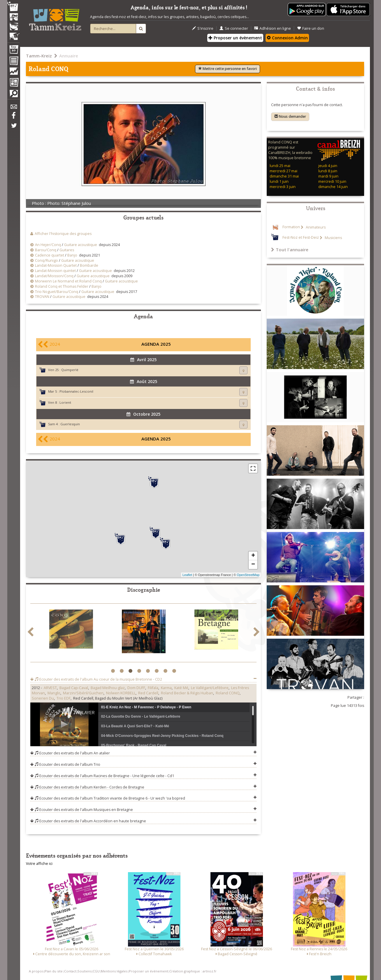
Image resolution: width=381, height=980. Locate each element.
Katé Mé (181, 688)
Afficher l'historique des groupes (63, 234)
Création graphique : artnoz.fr (193, 971)
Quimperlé (70, 370)
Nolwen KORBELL (121, 693)
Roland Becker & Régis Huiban (187, 693)
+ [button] (253, 556)
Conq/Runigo (46, 260)
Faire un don (311, 28)
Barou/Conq (46, 250)
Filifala (153, 688)
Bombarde (89, 265)
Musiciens (333, 238)
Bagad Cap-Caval (74, 688)
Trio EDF (64, 698)
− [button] (253, 565)
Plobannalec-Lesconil (76, 391)
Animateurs (315, 227)
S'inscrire (203, 28)
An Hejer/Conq (48, 245)
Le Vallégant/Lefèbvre (210, 688)
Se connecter (234, 28)
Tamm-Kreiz (39, 56)
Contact (70, 971)
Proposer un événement (149, 971)
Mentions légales (114, 971)
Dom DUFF (136, 688)
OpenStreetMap (248, 575)
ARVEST (50, 688)
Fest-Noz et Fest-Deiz (301, 238)
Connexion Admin (287, 38)
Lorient (65, 402)
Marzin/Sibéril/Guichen (83, 693)
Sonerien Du (43, 698)
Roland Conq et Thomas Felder (62, 286)
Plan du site (54, 971)
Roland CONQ (228, 693)
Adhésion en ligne (273, 28)
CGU (96, 971)
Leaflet (187, 575)
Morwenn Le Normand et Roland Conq (68, 281)
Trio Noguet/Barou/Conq (57, 292)
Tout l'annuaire (290, 250)
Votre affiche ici (39, 864)
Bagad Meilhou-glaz (108, 688)
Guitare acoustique (81, 245)
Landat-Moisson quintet (55, 271)
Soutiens (85, 971)
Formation (291, 227)
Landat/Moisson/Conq (54, 276)
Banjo (72, 255)
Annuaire (69, 56)
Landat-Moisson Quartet (56, 265)
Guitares (67, 250)
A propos (36, 971)
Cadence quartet (50, 255)
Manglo (54, 693)
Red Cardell (148, 693)
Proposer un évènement (235, 38)
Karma (166, 688)
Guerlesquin (70, 424)
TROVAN (42, 297)
